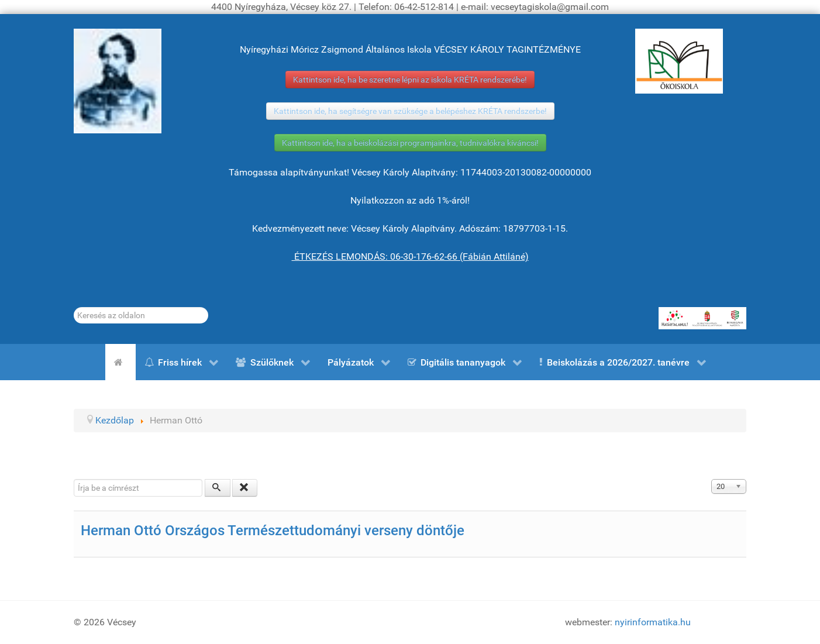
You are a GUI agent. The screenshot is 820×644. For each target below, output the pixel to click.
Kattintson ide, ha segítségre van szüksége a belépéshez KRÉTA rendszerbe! (410, 111)
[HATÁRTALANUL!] (702, 318)
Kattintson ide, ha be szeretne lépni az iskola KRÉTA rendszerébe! (410, 80)
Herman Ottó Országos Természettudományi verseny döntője (273, 531)
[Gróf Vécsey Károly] (118, 81)
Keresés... (74, 307)
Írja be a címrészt (74, 479)
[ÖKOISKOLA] (679, 61)
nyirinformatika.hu (653, 622)
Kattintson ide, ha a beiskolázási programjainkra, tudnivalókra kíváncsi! (410, 143)
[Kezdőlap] (120, 362)
